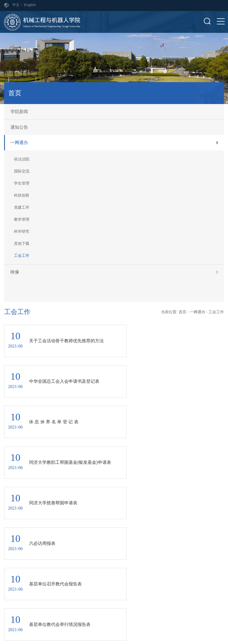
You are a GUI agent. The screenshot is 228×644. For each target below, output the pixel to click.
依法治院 (22, 159)
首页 (182, 312)
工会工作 (22, 255)
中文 (16, 5)
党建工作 (22, 207)
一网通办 (19, 143)
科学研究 (22, 231)
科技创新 (22, 195)
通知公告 (19, 127)
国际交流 (22, 171)
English (30, 5)
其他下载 (22, 243)
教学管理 (22, 219)
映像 (15, 272)
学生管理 (22, 183)
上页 (105, 499)
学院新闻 (19, 112)
